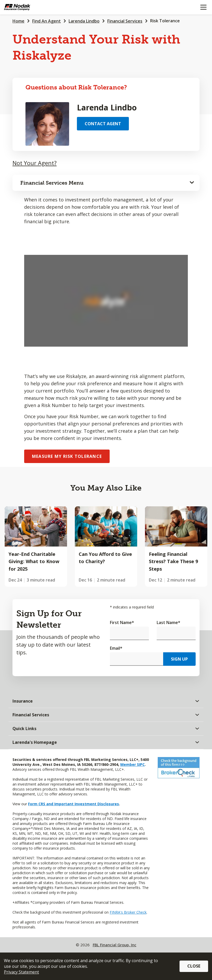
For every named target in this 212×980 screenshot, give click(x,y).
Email (116, 648)
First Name (122, 622)
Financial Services (125, 21)
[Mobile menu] (203, 7)
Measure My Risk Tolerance (67, 456)
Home (18, 21)
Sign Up (179, 659)
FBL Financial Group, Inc (115, 945)
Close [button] (194, 966)
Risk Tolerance (165, 21)
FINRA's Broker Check (128, 912)
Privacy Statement (21, 972)
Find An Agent (47, 21)
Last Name (168, 622)
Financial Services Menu (52, 183)
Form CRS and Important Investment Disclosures (74, 804)
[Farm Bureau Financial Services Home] (31, 7)
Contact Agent (103, 124)
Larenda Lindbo (84, 21)
